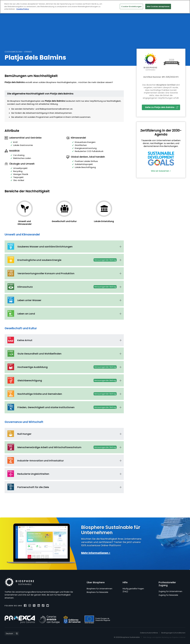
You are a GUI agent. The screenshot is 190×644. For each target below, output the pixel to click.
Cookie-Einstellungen (131, 6)
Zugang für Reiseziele (168, 595)
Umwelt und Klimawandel (25, 223)
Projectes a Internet (179, 637)
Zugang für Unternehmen (170, 591)
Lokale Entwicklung (104, 221)
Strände (28, 52)
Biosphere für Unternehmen (99, 589)
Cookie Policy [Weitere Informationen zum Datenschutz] (23, 9)
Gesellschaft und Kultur (64, 221)
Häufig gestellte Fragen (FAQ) (133, 590)
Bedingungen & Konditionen (173, 633)
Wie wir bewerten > (161, 171)
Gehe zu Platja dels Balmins (162, 107)
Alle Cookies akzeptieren (158, 6)
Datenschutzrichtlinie (149, 633)
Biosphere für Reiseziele (97, 592)
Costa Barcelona (13, 52)
